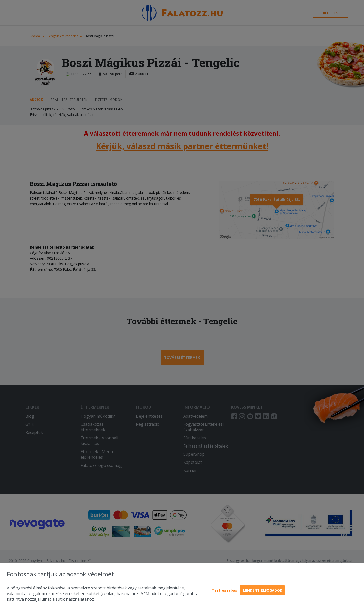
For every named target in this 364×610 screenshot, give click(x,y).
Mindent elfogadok (262, 590)
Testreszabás (224, 590)
